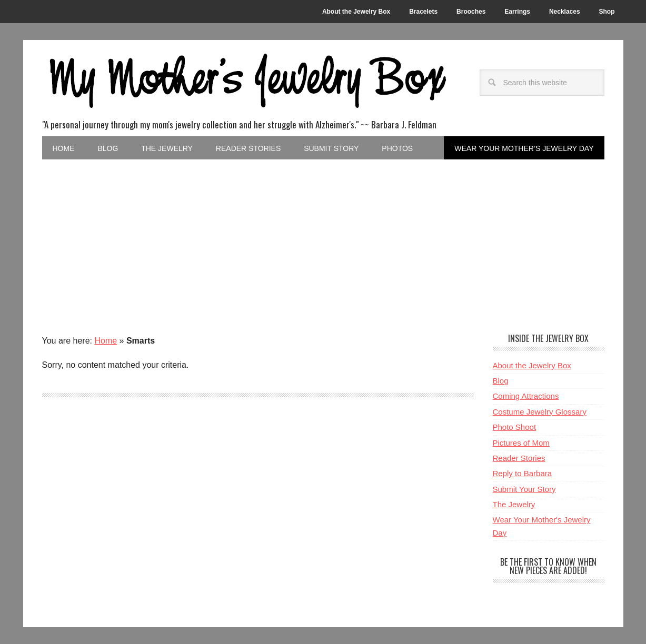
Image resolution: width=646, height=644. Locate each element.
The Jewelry (514, 504)
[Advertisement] (323, 238)
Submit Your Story (524, 489)
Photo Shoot (515, 427)
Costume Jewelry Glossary (540, 412)
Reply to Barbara (523, 473)
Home (106, 341)
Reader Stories (519, 458)
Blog (501, 381)
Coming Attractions (526, 396)
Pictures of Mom (521, 443)
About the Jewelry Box (532, 365)
